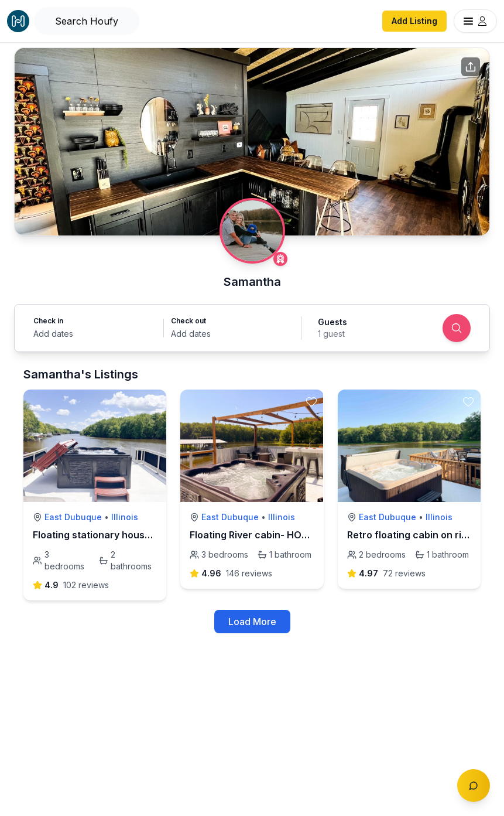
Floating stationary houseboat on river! (123, 535)
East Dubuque (73, 517)
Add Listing (414, 21)
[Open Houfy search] (87, 21)
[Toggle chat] (474, 786)
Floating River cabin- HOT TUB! (261, 535)
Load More (252, 622)
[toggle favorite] (154, 402)
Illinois (125, 517)
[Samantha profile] (252, 231)
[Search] (457, 328)
